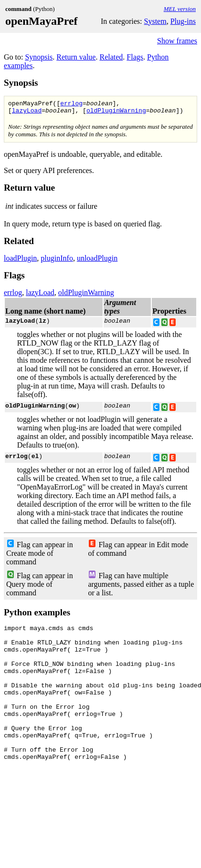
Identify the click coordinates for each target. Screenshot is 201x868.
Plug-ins (183, 21)
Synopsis (39, 57)
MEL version (180, 9)
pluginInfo (57, 261)
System (155, 21)
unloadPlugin (97, 261)
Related (111, 57)
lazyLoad (27, 113)
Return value (76, 57)
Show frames (177, 41)
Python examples (37, 615)
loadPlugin (20, 261)
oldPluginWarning (116, 113)
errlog (71, 104)
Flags (135, 57)
